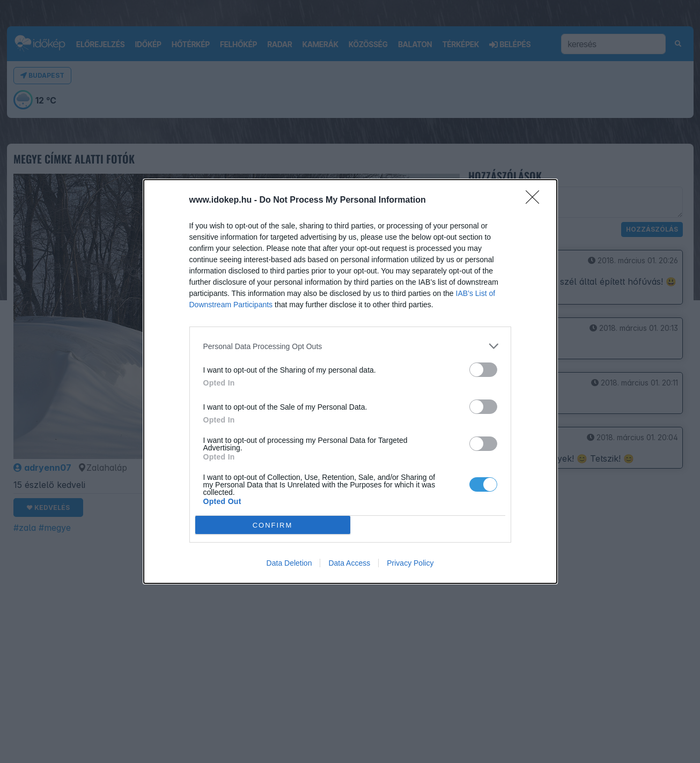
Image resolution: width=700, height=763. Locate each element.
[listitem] (350, 346)
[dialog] (350, 382)
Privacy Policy (410, 563)
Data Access (349, 563)
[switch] (483, 370)
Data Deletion (289, 563)
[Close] (536, 201)
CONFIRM (273, 525)
